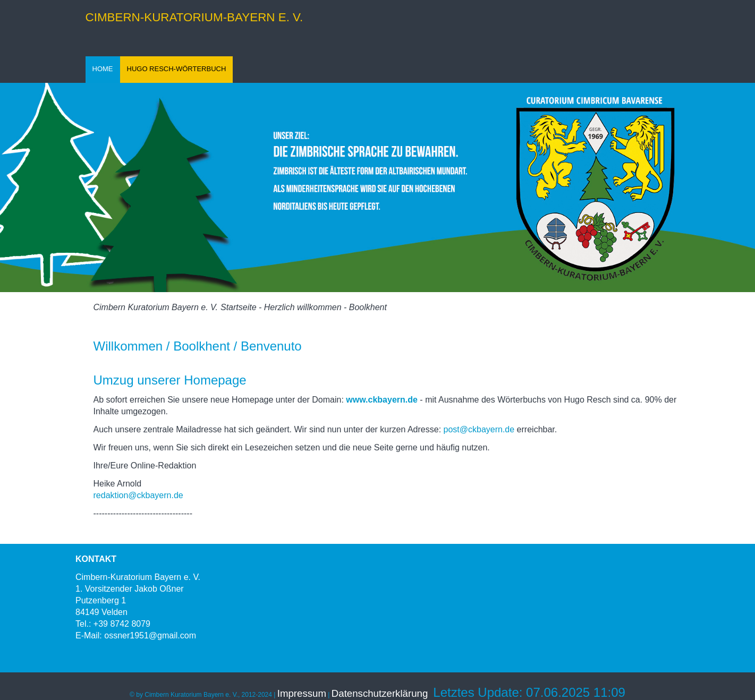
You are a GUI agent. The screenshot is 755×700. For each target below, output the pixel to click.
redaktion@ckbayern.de (140, 495)
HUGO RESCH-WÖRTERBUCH (177, 69)
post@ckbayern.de (479, 429)
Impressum (302, 693)
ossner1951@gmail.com (150, 635)
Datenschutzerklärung (380, 693)
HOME (103, 69)
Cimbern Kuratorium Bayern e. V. (156, 307)
